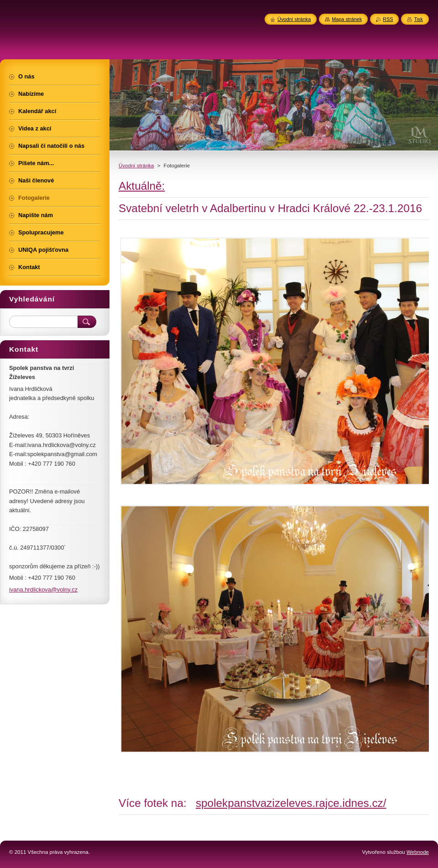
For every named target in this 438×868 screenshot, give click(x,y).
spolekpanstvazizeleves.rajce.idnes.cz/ (291, 803)
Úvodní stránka (136, 166)
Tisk (418, 19)
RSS (388, 19)
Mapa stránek (347, 19)
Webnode (418, 852)
